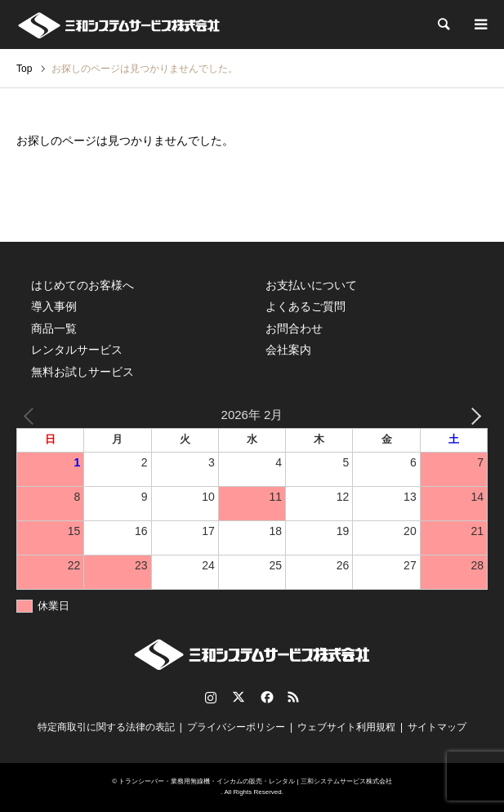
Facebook (265, 697)
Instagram (211, 697)
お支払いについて (311, 285)
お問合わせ (294, 328)
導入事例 (54, 306)
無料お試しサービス (83, 372)
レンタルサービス (77, 350)
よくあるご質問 (306, 306)
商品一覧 (54, 328)
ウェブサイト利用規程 (346, 727)
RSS (293, 697)
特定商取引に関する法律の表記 (106, 727)
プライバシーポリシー (236, 727)
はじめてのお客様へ (83, 285)
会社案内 (288, 350)
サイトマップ (437, 727)
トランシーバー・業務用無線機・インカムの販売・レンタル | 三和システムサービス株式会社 (255, 781)
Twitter (239, 697)
